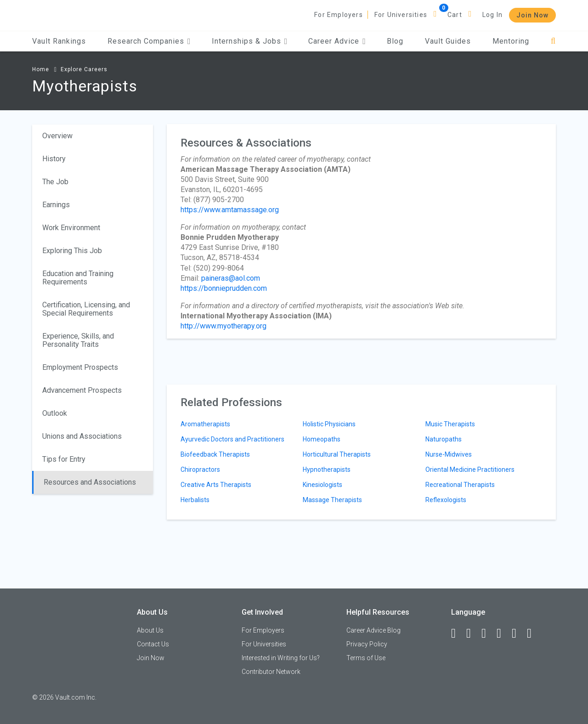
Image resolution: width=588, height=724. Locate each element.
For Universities (401, 15)
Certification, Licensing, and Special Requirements (86, 309)
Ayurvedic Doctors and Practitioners (232, 439)
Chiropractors (200, 469)
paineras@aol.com (231, 278)
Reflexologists (446, 500)
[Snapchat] (533, 633)
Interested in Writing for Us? (281, 658)
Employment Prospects (80, 367)
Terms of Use (366, 658)
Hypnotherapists (327, 469)
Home (41, 69)
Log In (492, 15)
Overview (57, 136)
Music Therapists (450, 424)
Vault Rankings (59, 41)
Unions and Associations (82, 436)
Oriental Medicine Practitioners (470, 469)
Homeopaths (322, 439)
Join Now (532, 15)
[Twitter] (488, 633)
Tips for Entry (64, 459)
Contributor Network (271, 672)
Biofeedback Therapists (215, 454)
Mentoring (511, 41)
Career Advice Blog (373, 630)
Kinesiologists (322, 485)
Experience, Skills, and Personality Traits (78, 340)
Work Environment (71, 228)
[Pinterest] (518, 633)
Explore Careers (84, 69)
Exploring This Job (72, 251)
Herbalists (195, 500)
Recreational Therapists (460, 485)
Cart (455, 15)
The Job (55, 182)
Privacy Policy (367, 644)
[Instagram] (503, 633)
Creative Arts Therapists (216, 485)
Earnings (56, 205)
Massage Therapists (332, 500)
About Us (150, 630)
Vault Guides (448, 41)
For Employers (339, 15)
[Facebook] (458, 633)
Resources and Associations (90, 482)
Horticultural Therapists (337, 454)
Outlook (55, 413)
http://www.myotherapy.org (223, 326)
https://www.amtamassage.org (230, 210)
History (54, 159)
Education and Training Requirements (78, 278)
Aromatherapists (205, 424)
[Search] (553, 41)
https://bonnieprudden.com (224, 288)
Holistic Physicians (329, 424)
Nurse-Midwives (449, 454)
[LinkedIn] (473, 633)
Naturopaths (444, 439)
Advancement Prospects (82, 390)
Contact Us (153, 644)
